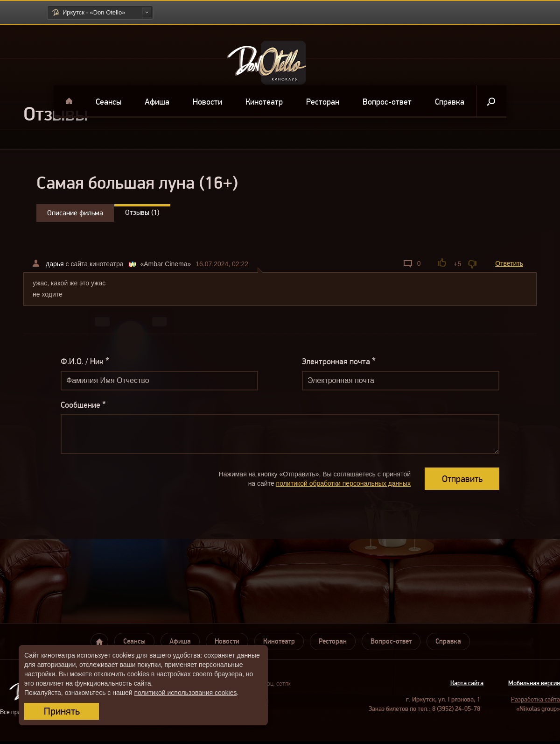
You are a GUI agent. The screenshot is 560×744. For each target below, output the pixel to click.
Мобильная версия (534, 683)
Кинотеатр (264, 102)
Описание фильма (75, 213)
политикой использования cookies (185, 693)
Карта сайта (467, 683)
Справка (450, 102)
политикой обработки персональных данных (343, 483)
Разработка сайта (535, 699)
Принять (62, 711)
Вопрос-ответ (387, 102)
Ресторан (323, 102)
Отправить (462, 479)
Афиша (157, 102)
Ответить (509, 263)
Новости (207, 102)
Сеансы (108, 102)
